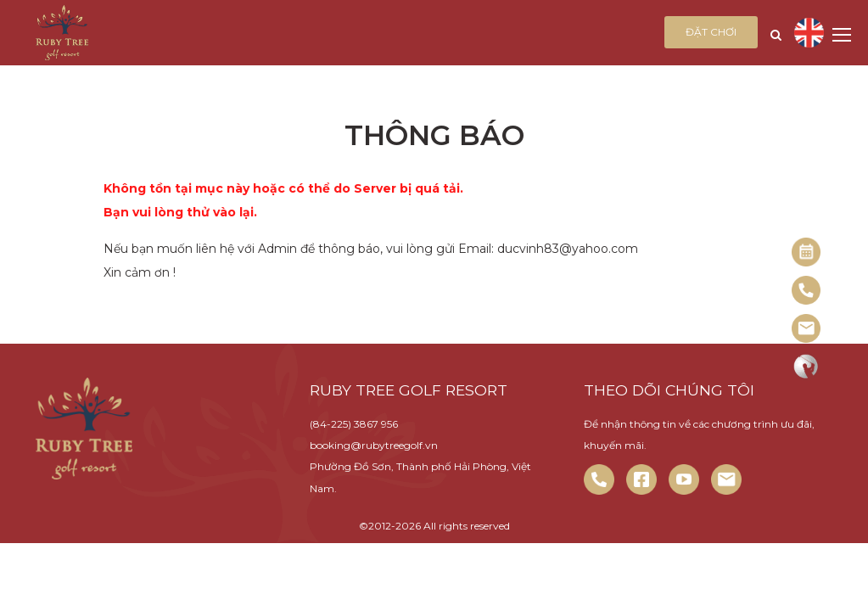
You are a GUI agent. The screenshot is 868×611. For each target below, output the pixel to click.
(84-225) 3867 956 (354, 424)
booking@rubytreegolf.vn (374, 445)
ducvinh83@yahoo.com (568, 249)
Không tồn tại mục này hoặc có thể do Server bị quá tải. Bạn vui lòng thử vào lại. (283, 200)
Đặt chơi (711, 32)
